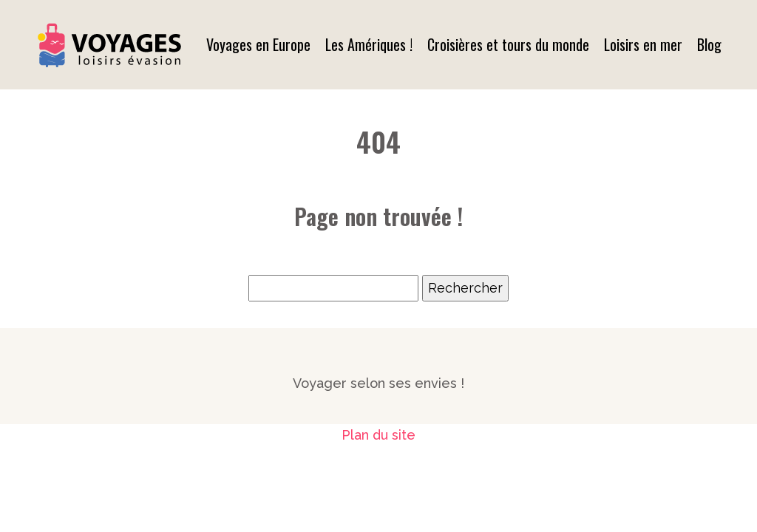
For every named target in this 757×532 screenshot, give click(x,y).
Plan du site (378, 435)
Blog (709, 44)
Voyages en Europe (258, 44)
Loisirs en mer (643, 44)
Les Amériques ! (369, 44)
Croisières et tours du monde (508, 44)
